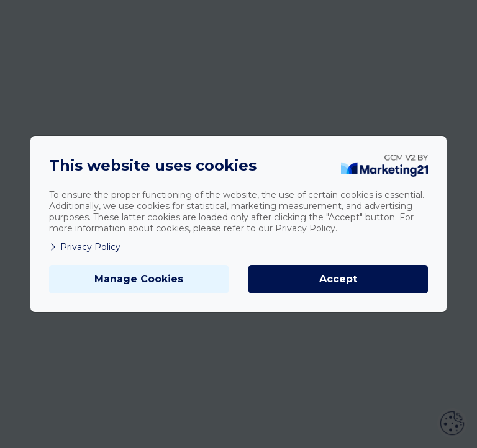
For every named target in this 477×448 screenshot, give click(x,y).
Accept (338, 279)
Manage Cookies (139, 279)
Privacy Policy (85, 247)
